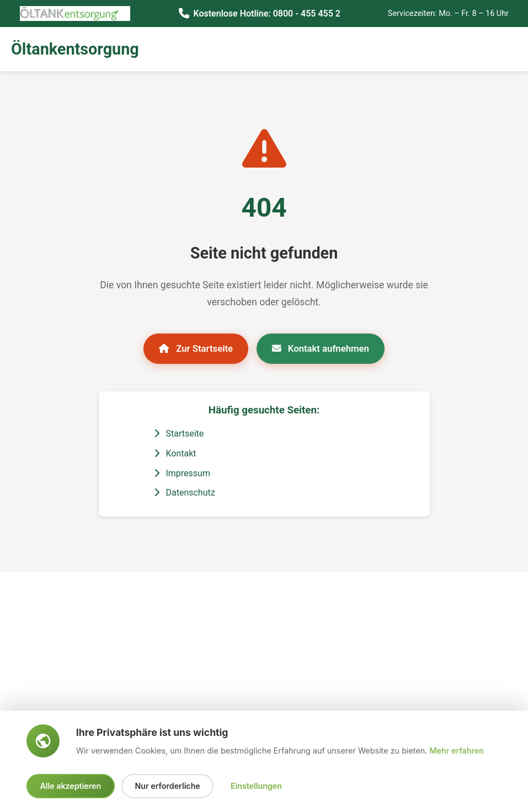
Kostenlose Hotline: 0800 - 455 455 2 (266, 13)
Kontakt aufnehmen (324, 348)
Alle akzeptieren (72, 786)
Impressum (182, 474)
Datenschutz (185, 494)
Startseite (179, 435)
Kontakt (175, 455)
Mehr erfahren (456, 750)
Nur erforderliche (171, 786)
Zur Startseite (192, 348)
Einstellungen (261, 786)
